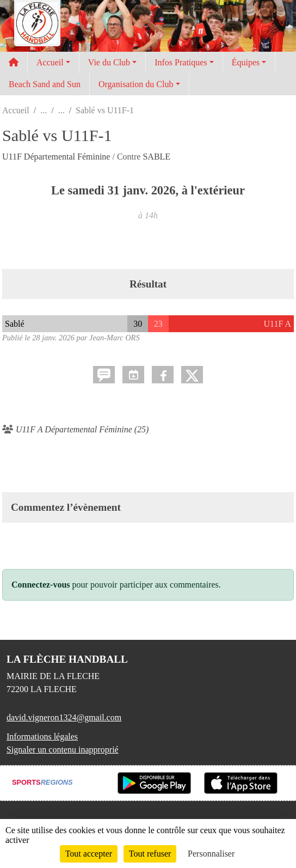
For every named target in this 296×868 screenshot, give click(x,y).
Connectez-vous (41, 585)
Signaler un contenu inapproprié (63, 750)
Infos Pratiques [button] (181, 62)
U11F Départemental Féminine (57, 157)
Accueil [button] (50, 62)
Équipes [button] (246, 62)
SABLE (156, 157)
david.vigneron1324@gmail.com (64, 717)
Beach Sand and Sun (45, 84)
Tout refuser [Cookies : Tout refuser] (150, 854)
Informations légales (42, 736)
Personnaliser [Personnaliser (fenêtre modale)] (211, 854)
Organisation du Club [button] (136, 84)
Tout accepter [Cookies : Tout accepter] (89, 854)
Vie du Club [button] (109, 62)
